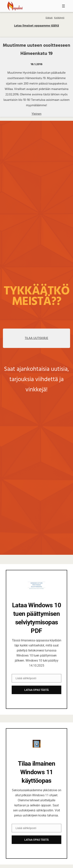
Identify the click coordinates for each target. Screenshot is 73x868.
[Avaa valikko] (63, 6)
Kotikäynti (59, 18)
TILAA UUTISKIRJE (36, 338)
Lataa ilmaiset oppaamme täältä (36, 26)
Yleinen (36, 114)
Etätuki (49, 18)
